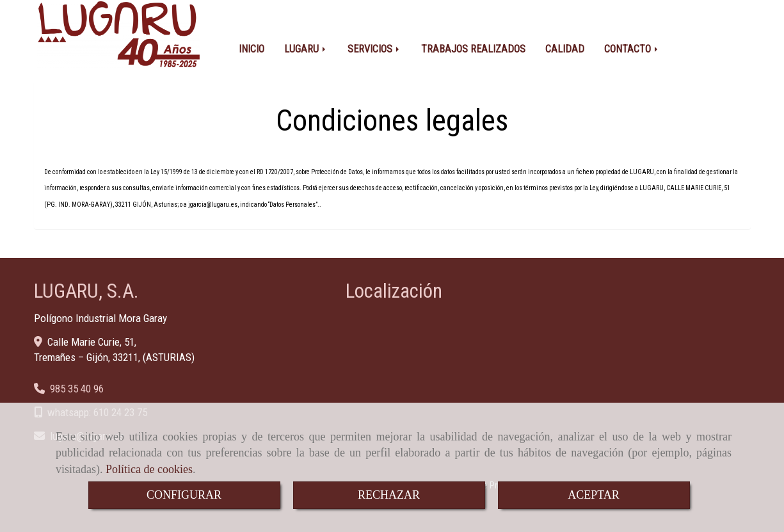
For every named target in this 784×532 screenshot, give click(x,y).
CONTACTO (632, 43)
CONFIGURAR (184, 495)
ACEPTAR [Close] (594, 495)
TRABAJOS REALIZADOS (473, 43)
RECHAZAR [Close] (389, 495)
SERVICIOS (374, 43)
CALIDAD (565, 43)
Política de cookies (149, 469)
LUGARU (306, 43)
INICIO (252, 43)
